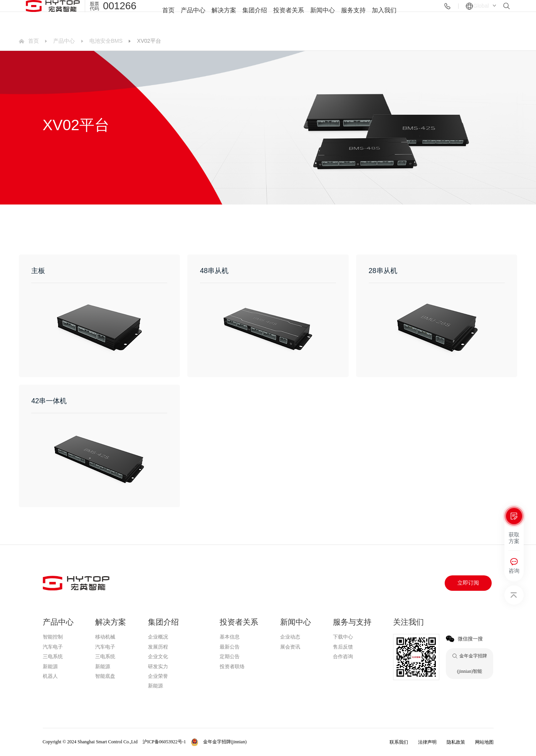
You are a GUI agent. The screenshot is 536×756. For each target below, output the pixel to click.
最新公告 (230, 647)
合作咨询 (343, 656)
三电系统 (53, 656)
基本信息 (230, 637)
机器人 (50, 676)
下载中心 (343, 637)
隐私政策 (456, 742)
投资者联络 (232, 666)
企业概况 (158, 637)
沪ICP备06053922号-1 (164, 742)
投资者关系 (289, 16)
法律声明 (427, 742)
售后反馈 (343, 647)
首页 (168, 16)
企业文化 (158, 656)
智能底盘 (105, 676)
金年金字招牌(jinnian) (173, 696)
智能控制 (53, 637)
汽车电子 (53, 647)
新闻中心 (323, 16)
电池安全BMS (106, 41)
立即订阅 (468, 583)
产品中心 (193, 16)
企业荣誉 (158, 676)
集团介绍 (255, 16)
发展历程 (158, 647)
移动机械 (105, 637)
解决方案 (224, 16)
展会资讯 (290, 647)
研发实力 (158, 666)
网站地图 (484, 742)
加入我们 (384, 16)
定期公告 (230, 656)
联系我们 (399, 742)
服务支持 (353, 16)
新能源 (50, 666)
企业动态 (290, 637)
